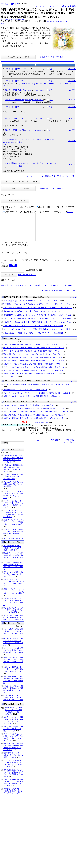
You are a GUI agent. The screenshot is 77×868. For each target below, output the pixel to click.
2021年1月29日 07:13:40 (14, 81)
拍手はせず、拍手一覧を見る (52, 57)
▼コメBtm (51, 6)
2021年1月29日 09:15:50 (14, 107)
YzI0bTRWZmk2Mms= (38, 69)
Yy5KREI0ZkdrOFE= (38, 107)
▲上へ (29, 176)
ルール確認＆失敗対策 (27, 280)
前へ (64, 6)
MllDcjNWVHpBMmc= (38, 119)
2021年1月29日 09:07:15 (14, 100)
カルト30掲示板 (58, 176)
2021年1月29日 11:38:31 (14, 130)
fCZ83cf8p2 (28, 69)
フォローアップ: (8, 195)
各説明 (70, 212)
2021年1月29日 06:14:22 (14, 69)
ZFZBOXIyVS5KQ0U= (38, 81)
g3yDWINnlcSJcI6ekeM (61, 21)
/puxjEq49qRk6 (50, 21)
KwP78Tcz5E (53, 140)
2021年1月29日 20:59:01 (39, 163)
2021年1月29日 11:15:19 (14, 119)
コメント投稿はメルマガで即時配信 (44, 291)
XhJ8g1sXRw (29, 107)
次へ (59, 6)
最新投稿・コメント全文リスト (14, 291)
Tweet (3, 24)
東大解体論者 (17, 140)
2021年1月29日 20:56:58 (39, 140)
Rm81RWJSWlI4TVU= (39, 90)
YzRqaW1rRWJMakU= (9, 142)
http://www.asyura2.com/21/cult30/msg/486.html (12, 19)
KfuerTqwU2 (28, 81)
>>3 (4, 145)
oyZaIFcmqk (28, 119)
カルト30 (15, 4)
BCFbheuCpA (29, 90)
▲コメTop (40, 6)
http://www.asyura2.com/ (39, 428)
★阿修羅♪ (5, 4)
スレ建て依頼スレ (68, 291)
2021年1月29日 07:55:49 (14, 90)
